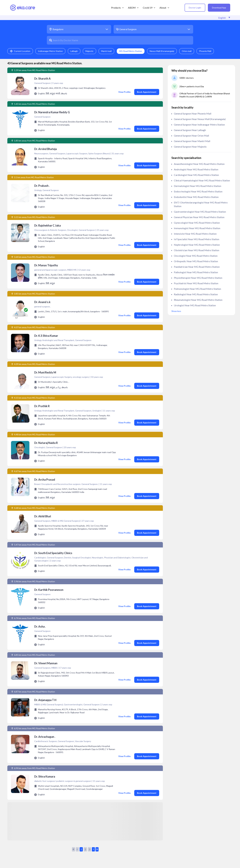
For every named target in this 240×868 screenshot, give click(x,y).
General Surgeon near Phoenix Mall (193, 113)
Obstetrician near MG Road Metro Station (197, 250)
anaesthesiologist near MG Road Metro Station (199, 164)
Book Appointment (147, 92)
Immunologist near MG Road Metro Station (197, 228)
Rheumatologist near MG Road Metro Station (198, 300)
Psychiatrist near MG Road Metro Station (196, 283)
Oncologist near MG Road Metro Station (196, 256)
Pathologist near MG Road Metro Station (196, 272)
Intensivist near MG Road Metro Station (195, 234)
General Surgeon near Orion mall (191, 136)
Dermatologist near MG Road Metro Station (198, 186)
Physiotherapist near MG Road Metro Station (198, 278)
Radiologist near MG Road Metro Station (196, 294)
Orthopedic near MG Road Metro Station (196, 261)
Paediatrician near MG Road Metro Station (197, 267)
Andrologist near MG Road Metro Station (196, 169)
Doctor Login (195, 8)
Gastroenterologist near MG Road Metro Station (200, 212)
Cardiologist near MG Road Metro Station (196, 175)
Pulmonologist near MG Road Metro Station (197, 289)
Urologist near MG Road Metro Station (195, 305)
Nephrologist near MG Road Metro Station (197, 245)
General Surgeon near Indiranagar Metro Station (199, 125)
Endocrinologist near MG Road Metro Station (198, 191)
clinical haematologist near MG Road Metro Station (202, 180)
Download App (219, 8)
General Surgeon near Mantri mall (192, 141)
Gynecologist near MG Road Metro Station (197, 223)
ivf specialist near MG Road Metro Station (197, 239)
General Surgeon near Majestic (190, 147)
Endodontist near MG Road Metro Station (196, 197)
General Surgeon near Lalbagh (190, 130)
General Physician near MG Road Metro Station (199, 217)
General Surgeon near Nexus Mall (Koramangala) (200, 119)
